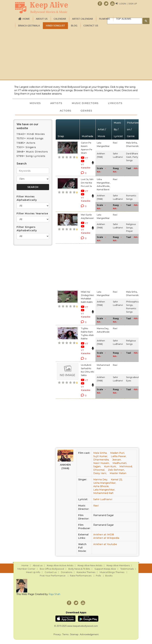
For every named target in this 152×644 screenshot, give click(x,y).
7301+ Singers (26, 147)
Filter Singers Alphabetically (27, 229)
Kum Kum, (110, 466)
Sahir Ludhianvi (103, 499)
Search (22, 164)
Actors (66, 111)
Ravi (115, 143)
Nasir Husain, (101, 463)
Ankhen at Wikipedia (106, 538)
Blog (74, 25)
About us (42, 19)
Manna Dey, (103, 328)
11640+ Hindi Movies (31, 134)
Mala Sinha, (132, 143)
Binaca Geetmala (29, 25)
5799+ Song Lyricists (31, 156)
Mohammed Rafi (103, 493)
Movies (35, 103)
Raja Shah (54, 594)
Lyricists (115, 103)
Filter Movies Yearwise (32, 213)
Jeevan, (117, 460)
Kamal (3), (117, 479)
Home (26, 19)
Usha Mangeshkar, (105, 483)
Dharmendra (133, 146)
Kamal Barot (103, 190)
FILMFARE (105, 19)
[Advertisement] (76, 54)
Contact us (91, 25)
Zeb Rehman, (116, 470)
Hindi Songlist (55, 25)
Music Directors (85, 103)
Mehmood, (126, 466)
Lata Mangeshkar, (104, 490)
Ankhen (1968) (65, 466)
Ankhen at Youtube (105, 544)
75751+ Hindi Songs (30, 138)
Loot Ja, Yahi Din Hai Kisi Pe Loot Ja (87, 183)
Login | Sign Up (128, 4)
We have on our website (28, 126)
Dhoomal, (99, 470)
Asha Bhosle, (103, 186)
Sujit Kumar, (101, 456)
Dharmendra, (101, 460)
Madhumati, (120, 463)
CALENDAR (60, 19)
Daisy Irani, (100, 473)
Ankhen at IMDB (104, 535)
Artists (56, 103)
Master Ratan (118, 473)
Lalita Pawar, (119, 456)
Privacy (57, 634)
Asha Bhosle (103, 332)
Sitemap (74, 634)
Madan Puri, (117, 453)
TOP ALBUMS (124, 19)
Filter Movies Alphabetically (27, 198)
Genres (87, 111)
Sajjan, (97, 466)
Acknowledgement (89, 634)
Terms (65, 634)
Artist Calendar (83, 19)
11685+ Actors (26, 143)
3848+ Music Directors (32, 152)
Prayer (129, 231)
